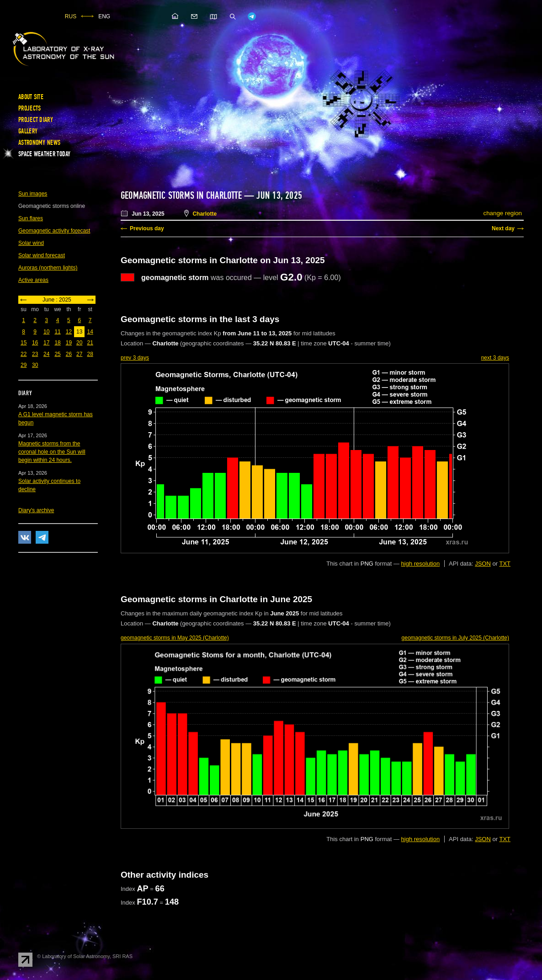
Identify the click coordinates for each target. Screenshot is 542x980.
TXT (505, 564)
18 (57, 343)
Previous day (147, 228)
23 (35, 354)
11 (57, 332)
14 (90, 332)
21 (90, 343)
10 (46, 332)
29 (24, 365)
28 (90, 354)
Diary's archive (36, 510)
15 (24, 343)
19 (69, 343)
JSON (483, 564)
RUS (71, 16)
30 (35, 365)
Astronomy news (39, 143)
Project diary (36, 120)
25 (57, 354)
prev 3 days (135, 358)
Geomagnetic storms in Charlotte (181, 196)
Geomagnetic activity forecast (54, 231)
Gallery (28, 131)
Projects (29, 108)
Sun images (33, 194)
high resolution (421, 564)
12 (69, 332)
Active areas (33, 280)
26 (69, 354)
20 (79, 343)
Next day (503, 228)
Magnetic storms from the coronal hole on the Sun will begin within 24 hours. (52, 452)
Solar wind (31, 243)
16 (35, 343)
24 (46, 354)
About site (31, 97)
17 (46, 343)
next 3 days (495, 358)
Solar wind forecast (42, 255)
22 (24, 354)
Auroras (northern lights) (48, 268)
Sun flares (31, 218)
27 (79, 354)
